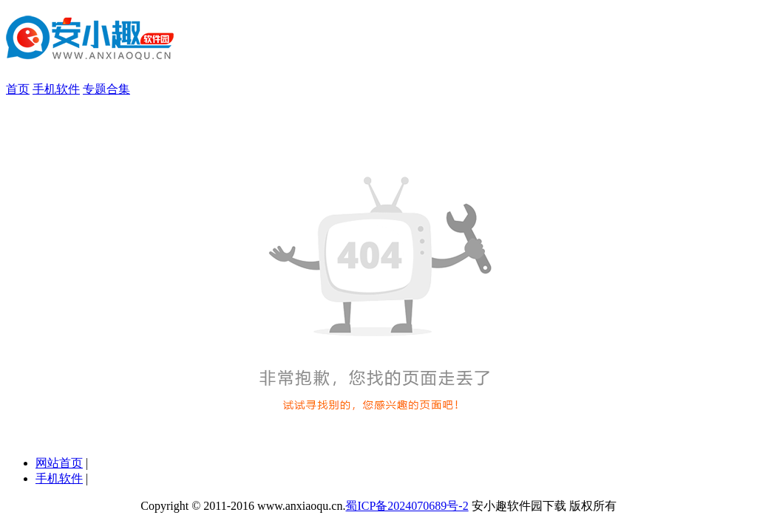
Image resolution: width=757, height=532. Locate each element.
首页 (18, 89)
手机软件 (56, 89)
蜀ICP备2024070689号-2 (407, 506)
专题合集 (106, 89)
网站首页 (59, 463)
